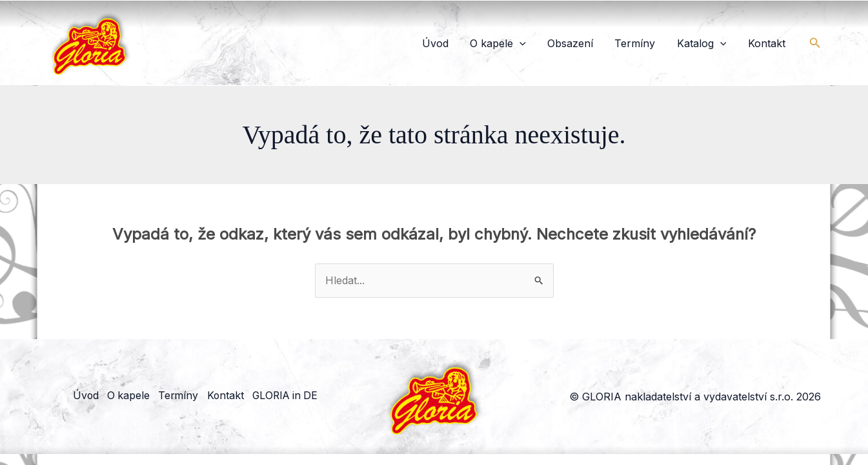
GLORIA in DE (294, 397)
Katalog (715, 43)
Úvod (482, 43)
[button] (558, 43)
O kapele (537, 43)
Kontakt (771, 43)
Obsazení (601, 43)
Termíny (657, 43)
